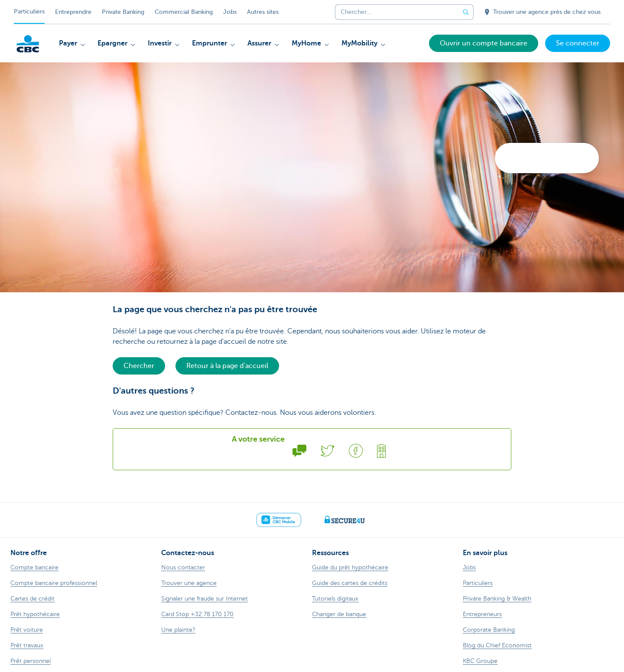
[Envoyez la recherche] (466, 12)
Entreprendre (73, 12)
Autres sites (263, 12)
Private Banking (123, 12)
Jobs (230, 12)
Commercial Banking (184, 12)
